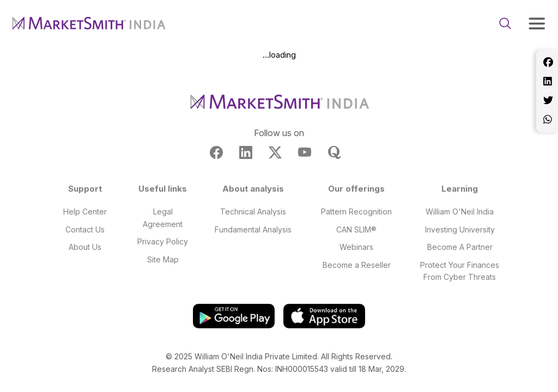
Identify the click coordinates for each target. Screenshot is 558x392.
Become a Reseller (357, 265)
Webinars (356, 247)
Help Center (85, 212)
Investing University (460, 229)
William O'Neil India (460, 212)
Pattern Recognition (356, 212)
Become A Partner (460, 247)
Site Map (163, 259)
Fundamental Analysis (253, 229)
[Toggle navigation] (537, 23)
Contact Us (85, 229)
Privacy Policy (163, 241)
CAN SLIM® (356, 229)
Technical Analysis (253, 212)
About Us (85, 247)
